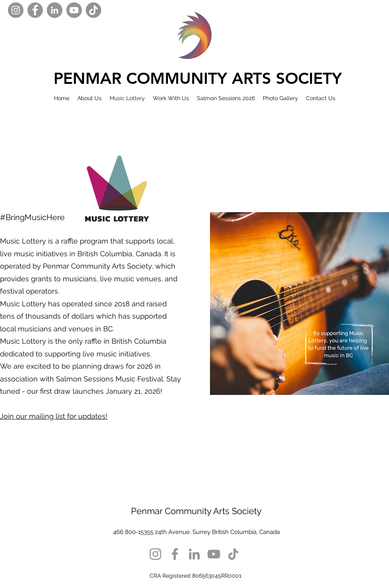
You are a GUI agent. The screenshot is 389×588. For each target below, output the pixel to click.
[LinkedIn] (55, 10)
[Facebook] (35, 10)
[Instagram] (16, 10)
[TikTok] (93, 10)
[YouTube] (74, 10)
